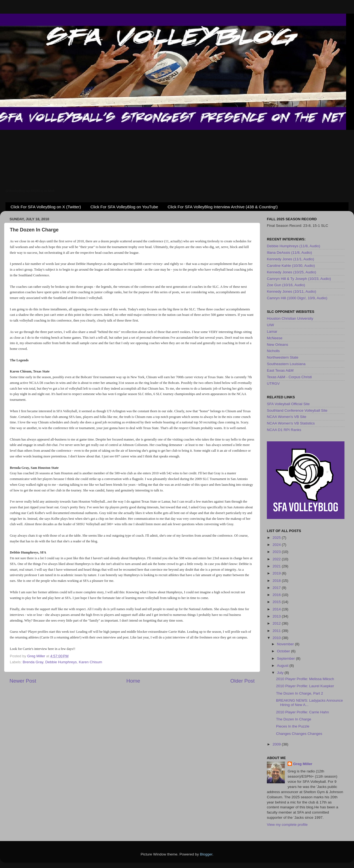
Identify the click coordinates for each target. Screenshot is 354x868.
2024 (277, 545)
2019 (277, 573)
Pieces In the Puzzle (293, 726)
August (283, 666)
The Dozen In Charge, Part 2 (300, 693)
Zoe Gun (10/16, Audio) (286, 285)
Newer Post (23, 681)
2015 (277, 602)
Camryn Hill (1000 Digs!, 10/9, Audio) (297, 298)
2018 (277, 581)
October (284, 651)
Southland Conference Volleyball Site (297, 410)
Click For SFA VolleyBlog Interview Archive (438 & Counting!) (222, 207)
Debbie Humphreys (61, 662)
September (286, 658)
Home (133, 681)
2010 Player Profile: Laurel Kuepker (305, 686)
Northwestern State (283, 357)
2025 (277, 538)
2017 (277, 588)
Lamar (272, 331)
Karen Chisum (90, 662)
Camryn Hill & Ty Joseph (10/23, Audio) (299, 279)
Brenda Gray (33, 662)
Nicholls (273, 351)
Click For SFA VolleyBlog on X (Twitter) (46, 207)
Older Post (242, 681)
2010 (277, 638)
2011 (277, 631)
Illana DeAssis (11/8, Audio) (289, 253)
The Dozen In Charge (294, 719)
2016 (277, 595)
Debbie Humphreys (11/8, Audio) (294, 246)
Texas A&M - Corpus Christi (289, 377)
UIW (270, 325)
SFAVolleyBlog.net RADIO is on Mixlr (30, 191)
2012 (277, 623)
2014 (277, 609)
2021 (277, 566)
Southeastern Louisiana (286, 364)
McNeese (275, 338)
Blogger (206, 854)
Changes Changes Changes (299, 734)
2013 (277, 616)
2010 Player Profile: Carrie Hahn (303, 712)
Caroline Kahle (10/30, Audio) (291, 266)
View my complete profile (287, 825)
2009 (277, 744)
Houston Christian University (290, 318)
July (281, 673)
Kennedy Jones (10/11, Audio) (292, 291)
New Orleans (277, 345)
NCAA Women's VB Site (287, 417)
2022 (277, 559)
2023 (277, 552)
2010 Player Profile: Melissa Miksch (305, 679)
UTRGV (273, 383)
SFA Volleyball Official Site (288, 404)
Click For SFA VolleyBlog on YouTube (124, 207)
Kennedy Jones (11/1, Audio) (290, 259)
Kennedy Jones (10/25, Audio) (292, 272)
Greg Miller (303, 764)
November (286, 644)
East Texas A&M (280, 370)
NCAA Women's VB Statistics (291, 423)
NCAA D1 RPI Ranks (284, 430)
